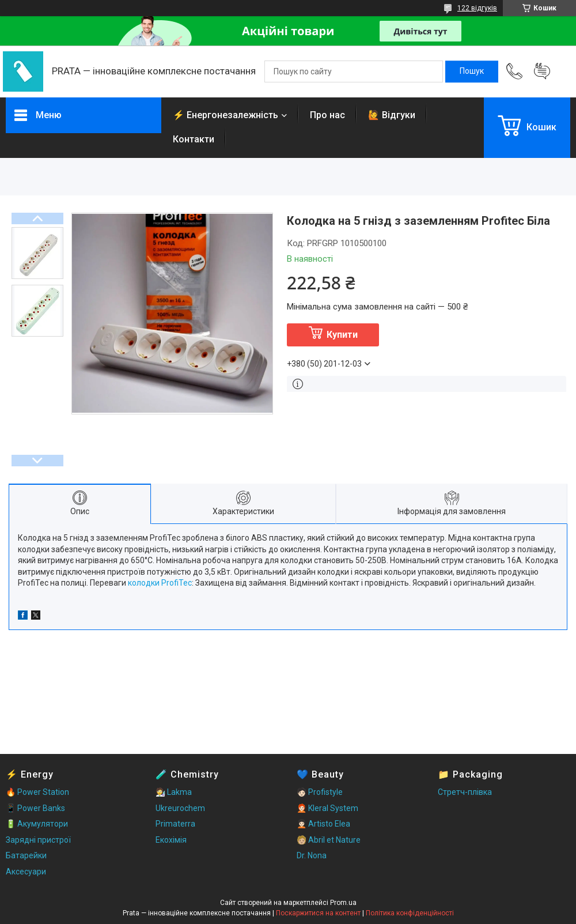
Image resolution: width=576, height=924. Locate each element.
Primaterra (175, 824)
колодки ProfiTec (160, 583)
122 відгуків (477, 8)
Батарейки (26, 855)
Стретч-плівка (465, 792)
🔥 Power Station (37, 792)
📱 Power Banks (35, 808)
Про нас (327, 115)
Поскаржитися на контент (318, 913)
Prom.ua (343, 903)
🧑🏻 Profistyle (320, 792)
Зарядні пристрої (38, 840)
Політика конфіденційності (410, 913)
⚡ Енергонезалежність (226, 115)
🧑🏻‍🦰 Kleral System (327, 808)
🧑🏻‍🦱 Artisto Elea (323, 824)
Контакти (194, 139)
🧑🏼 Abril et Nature (329, 840)
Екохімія (171, 840)
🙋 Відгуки (392, 115)
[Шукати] (472, 71)
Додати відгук (542, 71)
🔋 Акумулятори (37, 824)
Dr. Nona (312, 855)
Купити (342, 335)
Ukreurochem (180, 808)
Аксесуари (26, 872)
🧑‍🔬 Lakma (174, 792)
